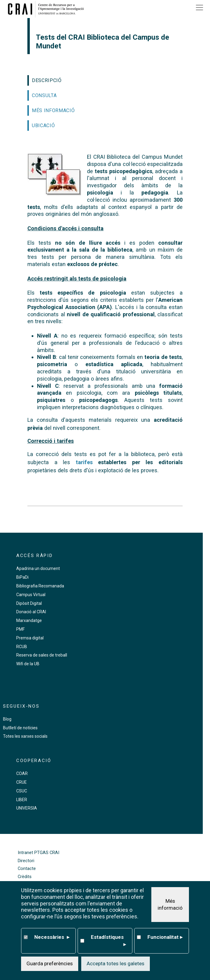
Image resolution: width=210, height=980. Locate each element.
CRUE (22, 782)
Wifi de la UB (28, 664)
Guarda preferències (50, 963)
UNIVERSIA (27, 808)
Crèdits (25, 877)
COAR (22, 773)
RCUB (22, 647)
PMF (20, 629)
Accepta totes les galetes (116, 963)
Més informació (170, 905)
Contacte (27, 869)
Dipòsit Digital (29, 603)
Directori (26, 861)
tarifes (84, 462)
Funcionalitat (165, 937)
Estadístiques (108, 941)
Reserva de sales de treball (42, 655)
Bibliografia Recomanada (40, 586)
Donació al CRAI (31, 612)
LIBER (22, 800)
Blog (7, 719)
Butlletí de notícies (20, 728)
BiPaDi (22, 577)
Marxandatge (29, 620)
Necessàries (52, 937)
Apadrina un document (38, 568)
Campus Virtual (31, 595)
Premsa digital (30, 638)
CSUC (22, 791)
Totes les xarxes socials (25, 736)
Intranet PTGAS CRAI (39, 853)
